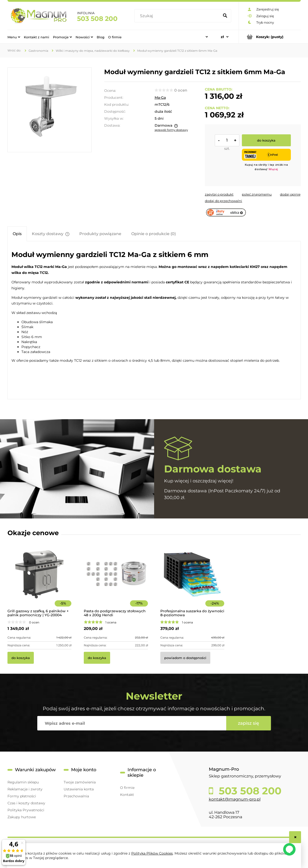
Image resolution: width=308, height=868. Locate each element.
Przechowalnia (76, 796)
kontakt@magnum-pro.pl (235, 799)
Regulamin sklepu (23, 782)
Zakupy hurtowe (22, 817)
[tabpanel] (154, 321)
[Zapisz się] (249, 723)
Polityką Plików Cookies (152, 853)
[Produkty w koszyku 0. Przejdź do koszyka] (270, 37)
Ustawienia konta (79, 789)
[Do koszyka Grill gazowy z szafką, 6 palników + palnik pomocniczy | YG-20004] (21, 658)
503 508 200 (97, 19)
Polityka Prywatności (26, 810)
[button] (219, 194)
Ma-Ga (160, 98)
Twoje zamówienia (80, 782)
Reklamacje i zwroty (25, 789)
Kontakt (127, 795)
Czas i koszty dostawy (26, 803)
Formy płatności (22, 796)
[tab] (17, 234)
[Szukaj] (225, 16)
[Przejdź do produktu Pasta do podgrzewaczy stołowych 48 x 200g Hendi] (116, 581)
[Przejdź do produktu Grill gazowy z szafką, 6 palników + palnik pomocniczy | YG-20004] (40, 581)
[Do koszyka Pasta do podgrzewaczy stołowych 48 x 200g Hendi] (97, 658)
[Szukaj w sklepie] (178, 16)
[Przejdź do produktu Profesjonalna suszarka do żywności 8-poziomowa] (192, 581)
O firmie (127, 788)
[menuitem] (14, 37)
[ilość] (227, 140)
